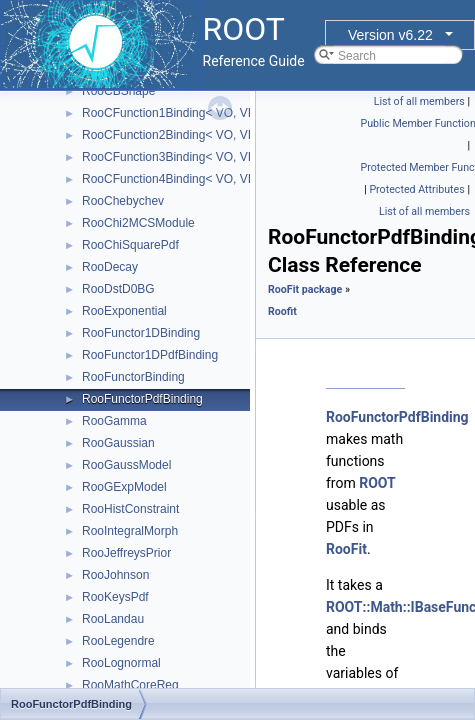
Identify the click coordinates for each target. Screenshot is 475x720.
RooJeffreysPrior (126, 553)
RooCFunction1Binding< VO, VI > (171, 113)
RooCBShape (118, 91)
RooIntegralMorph (130, 531)
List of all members (419, 101)
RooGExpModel (124, 487)
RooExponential (124, 311)
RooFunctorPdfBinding (142, 399)
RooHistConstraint (130, 509)
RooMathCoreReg (130, 685)
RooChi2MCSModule (138, 223)
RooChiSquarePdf (130, 245)
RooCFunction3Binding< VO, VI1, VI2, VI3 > (199, 157)
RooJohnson (115, 575)
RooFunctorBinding (133, 377)
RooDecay (110, 267)
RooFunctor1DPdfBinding (150, 355)
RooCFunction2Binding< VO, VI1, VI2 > (187, 135)
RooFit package (305, 289)
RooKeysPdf (115, 597)
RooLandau (113, 619)
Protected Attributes (416, 189)
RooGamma (114, 421)
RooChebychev (123, 201)
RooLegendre (118, 641)
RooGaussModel (126, 465)
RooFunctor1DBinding (141, 333)
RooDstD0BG (118, 289)
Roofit (282, 311)
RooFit (346, 549)
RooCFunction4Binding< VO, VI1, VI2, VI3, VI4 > (212, 179)
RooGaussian (118, 443)
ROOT (377, 483)
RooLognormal (121, 663)
